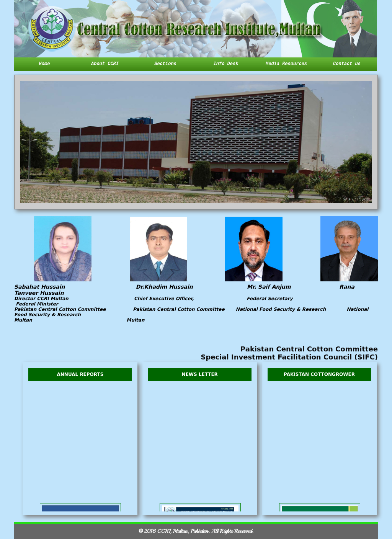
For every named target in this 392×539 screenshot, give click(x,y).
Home (45, 64)
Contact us (347, 64)
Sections (165, 64)
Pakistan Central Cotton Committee (309, 349)
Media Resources (286, 64)
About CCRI (105, 64)
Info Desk (226, 64)
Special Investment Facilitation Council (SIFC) (289, 357)
